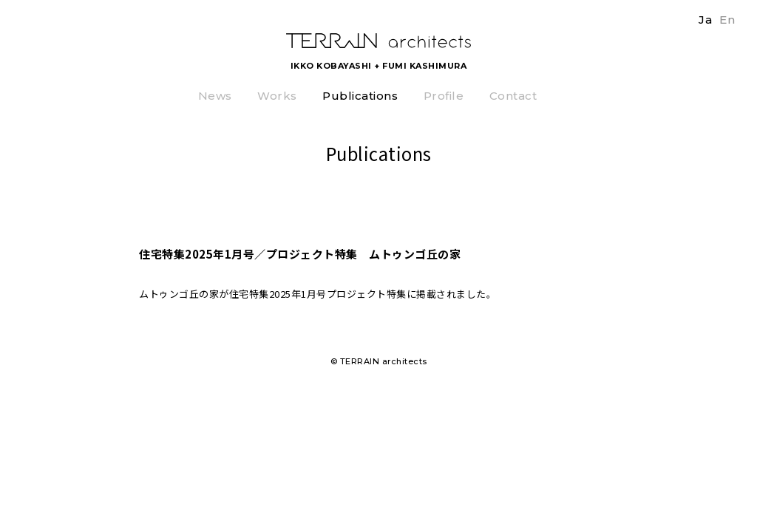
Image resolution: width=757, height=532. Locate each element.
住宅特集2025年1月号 (278, 294)
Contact (513, 96)
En (727, 20)
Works (277, 96)
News (215, 96)
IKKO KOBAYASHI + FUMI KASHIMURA (379, 66)
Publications (360, 96)
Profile (444, 96)
